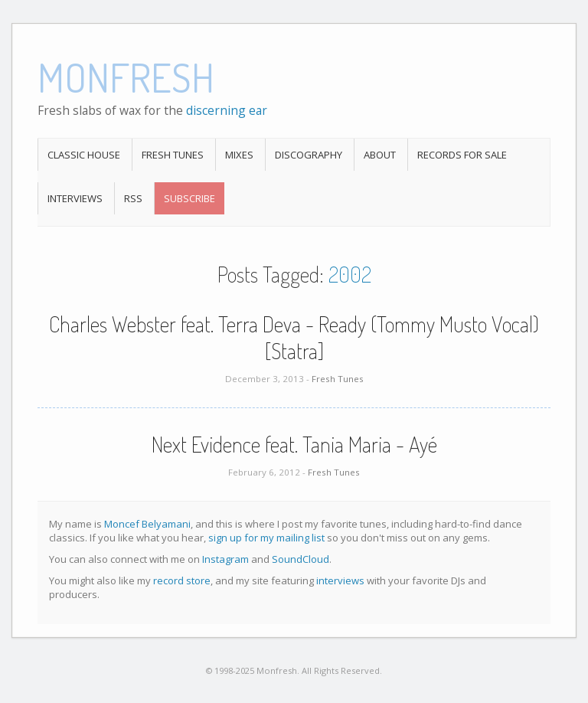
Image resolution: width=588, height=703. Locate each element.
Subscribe (189, 198)
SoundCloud (301, 559)
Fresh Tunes (173, 155)
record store (182, 580)
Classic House (84, 155)
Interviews (75, 198)
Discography (309, 155)
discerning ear (227, 110)
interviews (340, 580)
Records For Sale (462, 155)
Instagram (225, 559)
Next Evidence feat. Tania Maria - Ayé (294, 444)
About (380, 155)
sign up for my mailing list (266, 538)
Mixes (239, 155)
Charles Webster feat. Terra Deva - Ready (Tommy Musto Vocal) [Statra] (294, 337)
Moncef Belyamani (147, 524)
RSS (133, 198)
